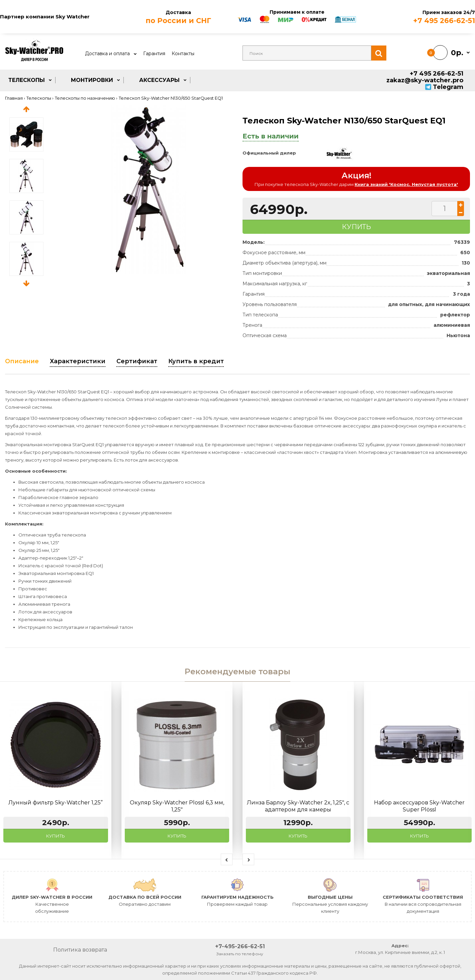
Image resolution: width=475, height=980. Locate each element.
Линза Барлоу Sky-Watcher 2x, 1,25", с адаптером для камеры (298, 806)
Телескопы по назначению (85, 98)
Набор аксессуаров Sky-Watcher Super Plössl (419, 806)
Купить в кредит (196, 361)
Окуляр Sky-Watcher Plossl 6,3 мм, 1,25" (177, 806)
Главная (14, 98)
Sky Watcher (73, 17)
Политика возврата (80, 950)
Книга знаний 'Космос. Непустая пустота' (406, 184)
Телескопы (39, 98)
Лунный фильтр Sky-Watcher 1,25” (56, 803)
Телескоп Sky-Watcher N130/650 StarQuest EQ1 (171, 98)
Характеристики (78, 361)
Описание (22, 361)
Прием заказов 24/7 (416, 17)
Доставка (178, 17)
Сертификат (137, 361)
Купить (56, 836)
